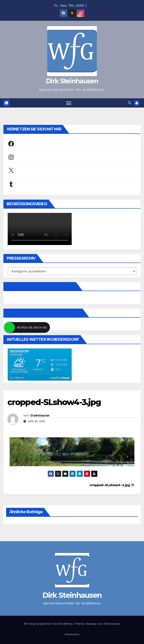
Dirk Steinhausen (72, 81)
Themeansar (112, 624)
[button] (130, 103)
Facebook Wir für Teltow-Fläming (44, 313)
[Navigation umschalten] (69, 103)
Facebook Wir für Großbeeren (41, 286)
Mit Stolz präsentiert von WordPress (49, 624)
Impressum (72, 634)
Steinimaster (40, 415)
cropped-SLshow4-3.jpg (54, 402)
